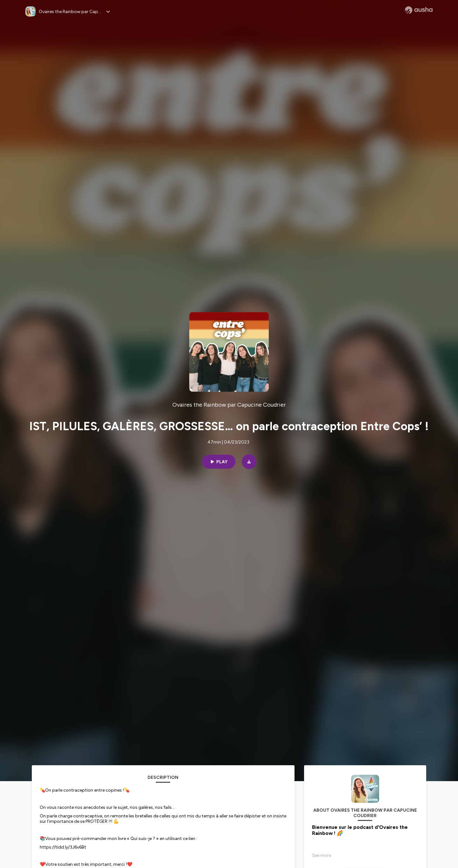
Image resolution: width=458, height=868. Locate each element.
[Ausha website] (419, 10)
